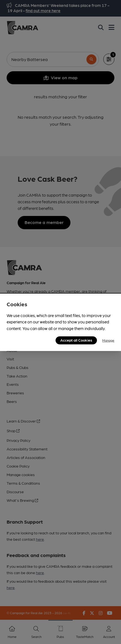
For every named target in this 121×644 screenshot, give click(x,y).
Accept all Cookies (76, 340)
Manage (108, 340)
